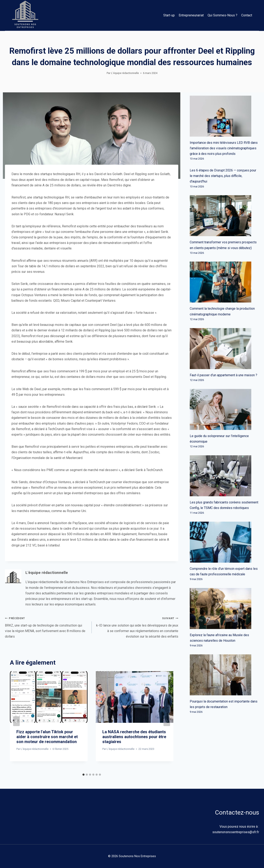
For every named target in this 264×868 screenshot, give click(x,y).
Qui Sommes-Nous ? (222, 15)
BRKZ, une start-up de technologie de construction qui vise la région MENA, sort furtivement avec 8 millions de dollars (47, 627)
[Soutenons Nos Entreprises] (25, 15)
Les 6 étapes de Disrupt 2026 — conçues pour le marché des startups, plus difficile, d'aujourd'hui (223, 176)
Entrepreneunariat (191, 15)
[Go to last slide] (16, 721)
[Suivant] (167, 721)
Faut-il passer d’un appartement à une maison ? (223, 375)
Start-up (169, 15)
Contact (247, 15)
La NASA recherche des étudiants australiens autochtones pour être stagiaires (134, 737)
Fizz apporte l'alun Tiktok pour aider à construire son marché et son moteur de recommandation (47, 737)
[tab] (83, 775)
